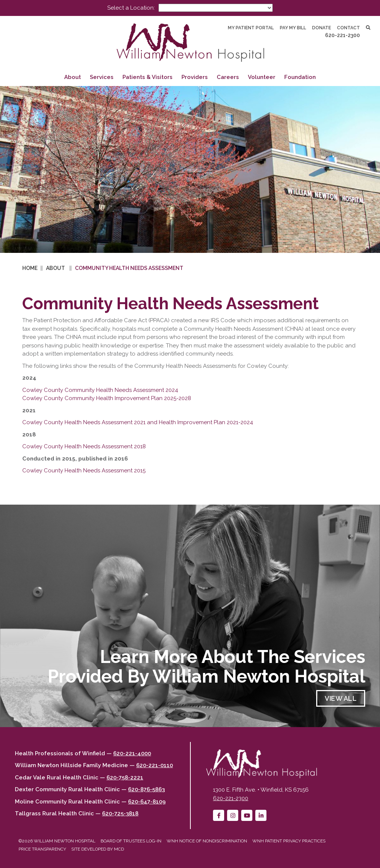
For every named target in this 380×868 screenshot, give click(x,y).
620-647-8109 (147, 802)
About (73, 77)
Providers (195, 77)
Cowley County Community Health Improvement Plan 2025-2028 (107, 398)
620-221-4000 (132, 753)
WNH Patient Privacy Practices (289, 841)
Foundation (300, 77)
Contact (348, 28)
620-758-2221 (125, 778)
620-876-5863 (146, 789)
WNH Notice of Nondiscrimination (207, 841)
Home (30, 268)
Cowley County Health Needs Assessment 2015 (84, 471)
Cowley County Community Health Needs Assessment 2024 (100, 390)
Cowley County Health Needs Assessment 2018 (84, 446)
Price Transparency (42, 849)
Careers (228, 77)
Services (102, 77)
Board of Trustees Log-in (131, 841)
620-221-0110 (155, 765)
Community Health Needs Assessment (129, 268)
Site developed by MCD (98, 849)
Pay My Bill (293, 28)
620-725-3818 (120, 813)
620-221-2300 (343, 35)
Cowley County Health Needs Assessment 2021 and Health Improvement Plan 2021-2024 (138, 422)
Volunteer (262, 77)
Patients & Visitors (148, 77)
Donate (322, 28)
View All (341, 698)
